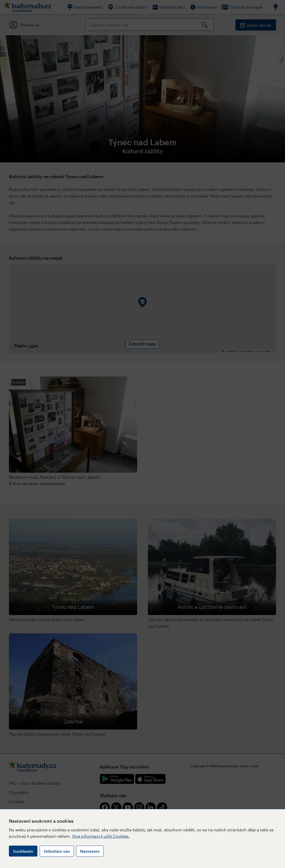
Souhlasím (23, 851)
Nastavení (90, 851)
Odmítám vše (57, 851)
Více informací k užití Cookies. (101, 836)
